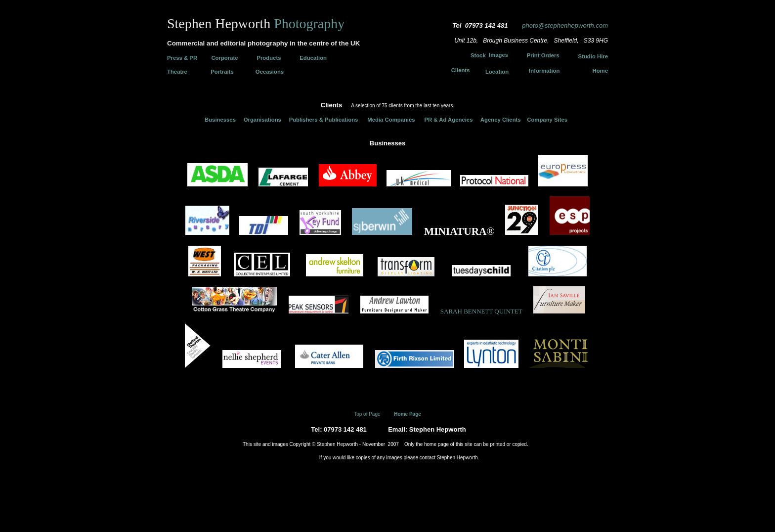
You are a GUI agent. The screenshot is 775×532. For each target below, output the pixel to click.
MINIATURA (455, 231)
